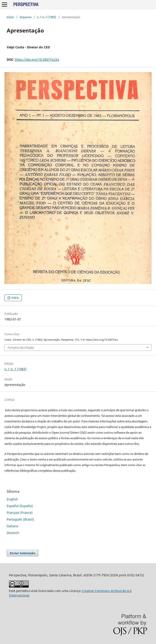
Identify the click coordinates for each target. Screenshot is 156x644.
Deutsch (13, 533)
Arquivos (25, 17)
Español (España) (20, 506)
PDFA (15, 298)
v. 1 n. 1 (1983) (47, 17)
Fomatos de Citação (21, 348)
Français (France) (20, 513)
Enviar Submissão (23, 553)
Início (10, 17)
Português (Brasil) (20, 519)
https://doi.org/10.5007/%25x (37, 59)
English (12, 499)
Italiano (12, 526)
